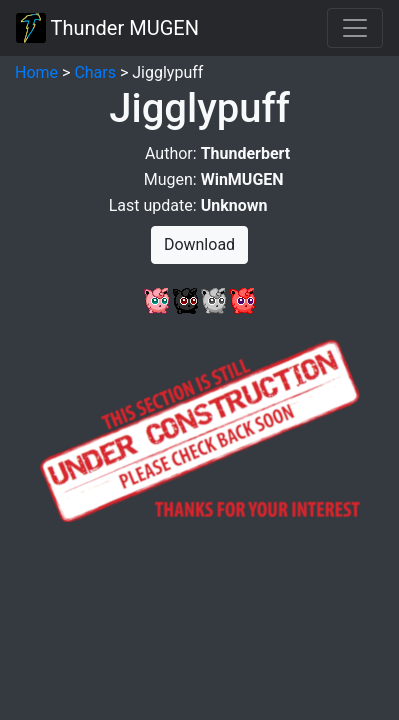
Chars (95, 72)
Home (36, 72)
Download (199, 244)
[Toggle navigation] (355, 28)
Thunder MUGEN (107, 28)
